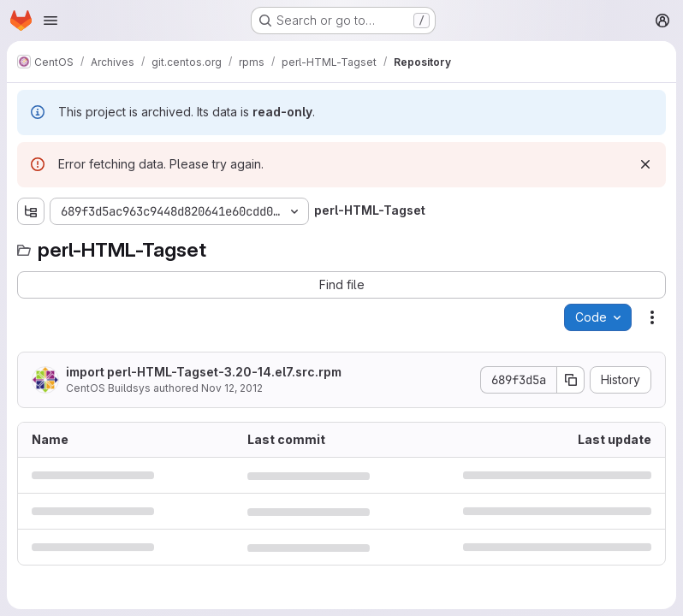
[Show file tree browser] (31, 211)
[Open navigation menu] (50, 21)
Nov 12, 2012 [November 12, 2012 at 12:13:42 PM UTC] (232, 388)
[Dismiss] (645, 164)
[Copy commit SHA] (571, 380)
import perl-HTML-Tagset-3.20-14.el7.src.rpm (204, 372)
